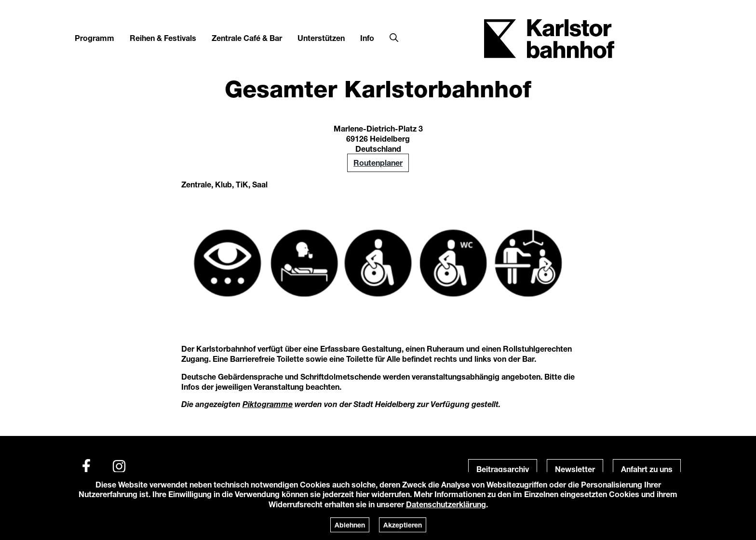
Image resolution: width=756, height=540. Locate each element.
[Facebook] (86, 466)
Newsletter (575, 469)
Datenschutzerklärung (446, 504)
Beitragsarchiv (503, 469)
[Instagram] (119, 466)
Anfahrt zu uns (647, 469)
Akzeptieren (403, 525)
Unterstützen (321, 38)
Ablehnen (350, 525)
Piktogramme (268, 404)
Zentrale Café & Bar (247, 38)
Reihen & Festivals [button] (163, 38)
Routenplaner (378, 163)
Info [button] (367, 38)
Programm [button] (94, 38)
